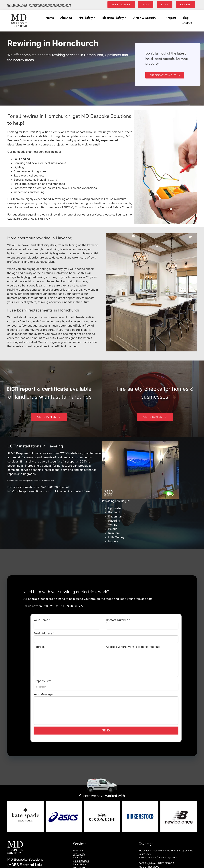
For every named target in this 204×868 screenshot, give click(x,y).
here (175, 857)
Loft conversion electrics (30, 188)
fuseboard (83, 317)
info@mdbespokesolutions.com (50, 5)
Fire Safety (79, 854)
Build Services (81, 861)
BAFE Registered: (157, 863)
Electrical (78, 851)
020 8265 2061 (17, 5)
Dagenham (115, 516)
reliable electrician (42, 262)
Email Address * (106, 636)
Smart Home (80, 864)
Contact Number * (142, 623)
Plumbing (78, 857)
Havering (114, 521)
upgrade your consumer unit (68, 342)
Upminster (115, 508)
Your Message (106, 702)
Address (67, 655)
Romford (114, 512)
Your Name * (67, 623)
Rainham (114, 533)
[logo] (19, 14)
